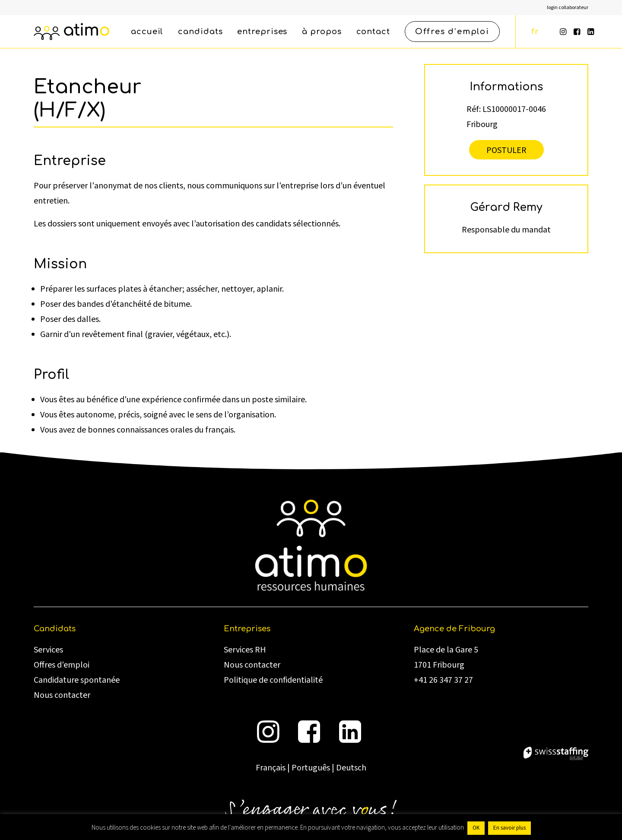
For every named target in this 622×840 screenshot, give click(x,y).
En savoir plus (509, 828)
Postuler (506, 150)
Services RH (245, 650)
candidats (200, 32)
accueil (147, 32)
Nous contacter (62, 695)
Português (311, 768)
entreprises (262, 32)
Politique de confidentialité (273, 680)
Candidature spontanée (77, 680)
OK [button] (476, 828)
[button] (564, 32)
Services (48, 650)
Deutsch (351, 768)
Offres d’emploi (62, 665)
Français (271, 768)
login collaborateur (568, 8)
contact (373, 32)
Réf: (474, 109)
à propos (322, 32)
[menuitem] (568, 8)
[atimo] (71, 32)
